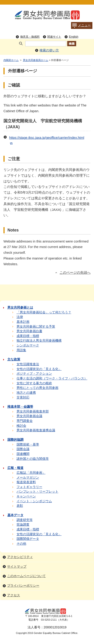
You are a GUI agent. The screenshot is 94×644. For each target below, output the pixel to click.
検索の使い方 (49, 50)
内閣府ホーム (11, 60)
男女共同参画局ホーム (36, 60)
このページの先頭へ (75, 273)
